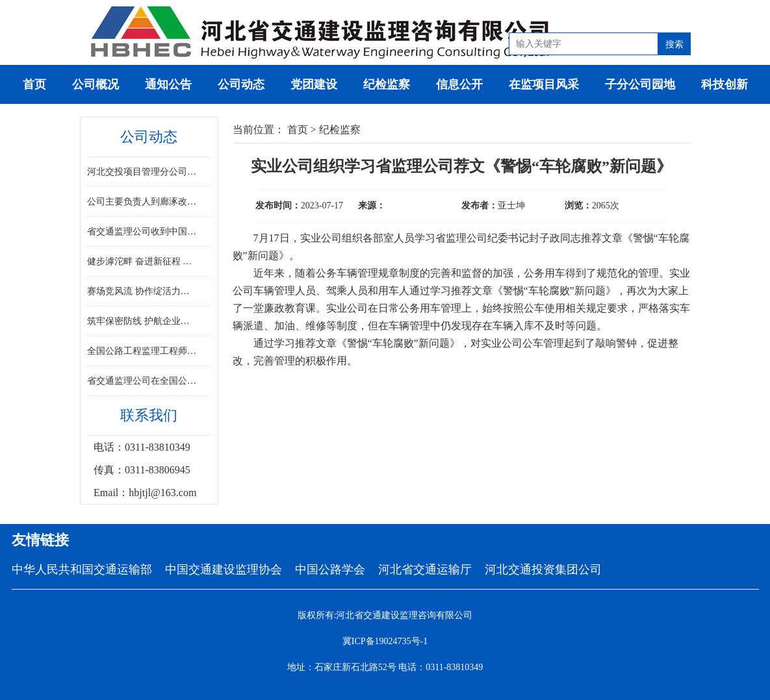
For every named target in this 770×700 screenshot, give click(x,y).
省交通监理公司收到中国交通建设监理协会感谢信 (143, 231)
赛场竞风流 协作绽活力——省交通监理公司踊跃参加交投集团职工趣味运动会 (143, 291)
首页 (34, 84)
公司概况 (96, 84)
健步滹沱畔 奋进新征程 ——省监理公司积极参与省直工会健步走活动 (143, 261)
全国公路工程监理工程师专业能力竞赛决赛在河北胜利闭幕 (143, 351)
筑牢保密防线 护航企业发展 (143, 321)
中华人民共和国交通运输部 (82, 569)
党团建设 (314, 84)
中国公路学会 (330, 569)
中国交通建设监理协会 (224, 569)
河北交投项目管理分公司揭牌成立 (143, 172)
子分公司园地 (640, 84)
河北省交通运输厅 (425, 569)
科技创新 (725, 84)
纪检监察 (387, 84)
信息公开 (459, 84)
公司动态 (241, 84)
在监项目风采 (544, 84)
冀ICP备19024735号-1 (385, 641)
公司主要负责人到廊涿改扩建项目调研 (143, 202)
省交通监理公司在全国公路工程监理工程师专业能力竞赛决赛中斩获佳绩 (143, 381)
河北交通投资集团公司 (543, 569)
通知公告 (168, 84)
